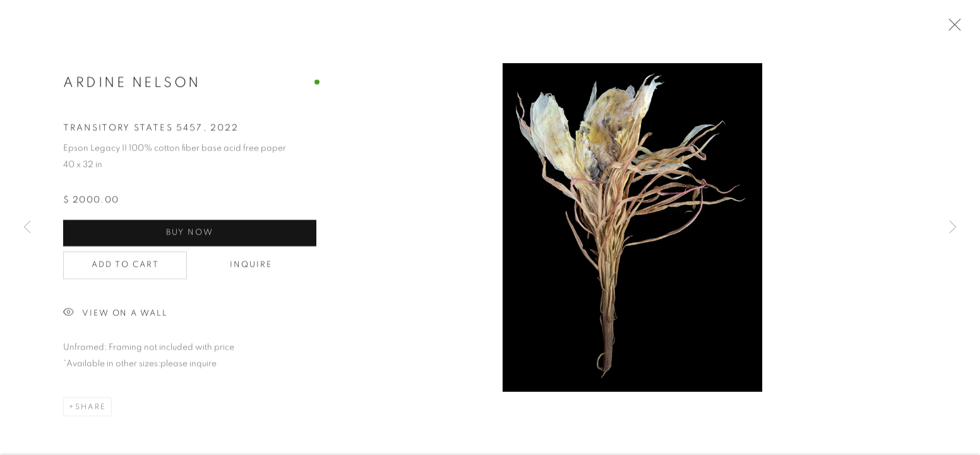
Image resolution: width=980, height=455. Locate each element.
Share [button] (91, 408)
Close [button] (952, 28)
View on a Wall (116, 315)
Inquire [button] (251, 266)
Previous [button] (27, 227)
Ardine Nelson (132, 83)
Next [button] (953, 227)
